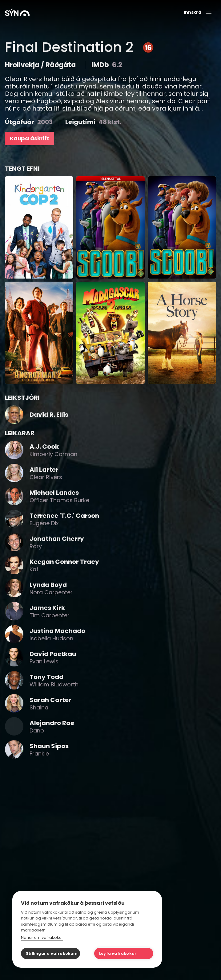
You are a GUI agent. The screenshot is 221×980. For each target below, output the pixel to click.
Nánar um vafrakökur (42, 937)
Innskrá (193, 12)
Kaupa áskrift (30, 138)
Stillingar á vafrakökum (52, 953)
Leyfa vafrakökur (118, 953)
